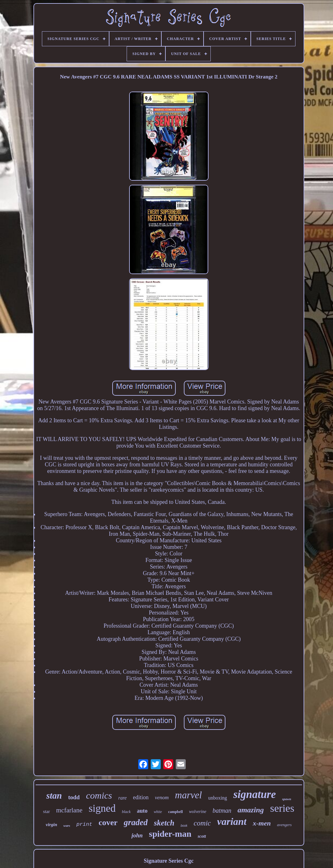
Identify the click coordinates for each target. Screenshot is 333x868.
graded (136, 822)
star (47, 811)
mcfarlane (69, 810)
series (282, 808)
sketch (164, 823)
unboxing (218, 798)
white (158, 812)
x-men (262, 823)
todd (74, 797)
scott (202, 836)
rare (122, 798)
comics (99, 795)
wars (67, 825)
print (84, 824)
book (184, 826)
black (126, 812)
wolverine (197, 812)
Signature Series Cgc (169, 861)
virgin (51, 825)
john (137, 835)
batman (222, 810)
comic (202, 823)
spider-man (170, 834)
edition (141, 797)
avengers (284, 825)
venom (162, 798)
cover (108, 823)
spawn (287, 799)
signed (102, 808)
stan (54, 795)
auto (142, 811)
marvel (189, 795)
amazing (251, 810)
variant (232, 821)
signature (255, 794)
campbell (176, 812)
